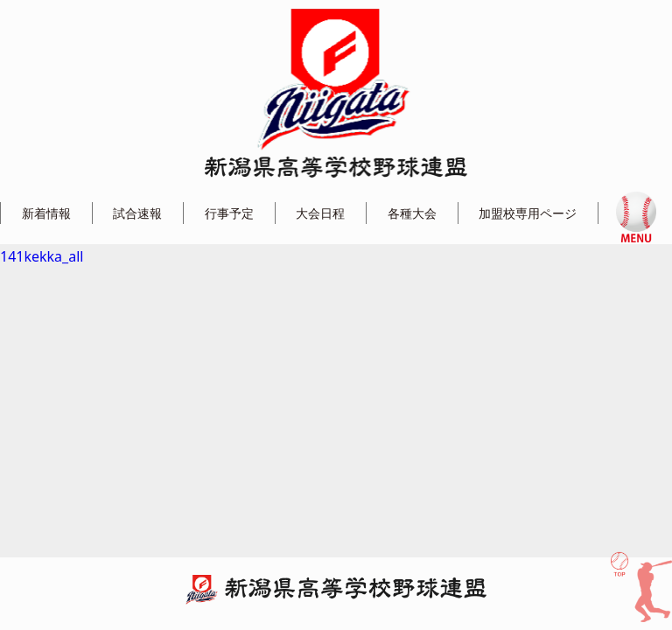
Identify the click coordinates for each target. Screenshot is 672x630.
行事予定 (229, 213)
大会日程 (320, 213)
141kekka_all (42, 256)
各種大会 (412, 213)
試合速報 (137, 213)
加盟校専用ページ (528, 213)
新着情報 (46, 213)
